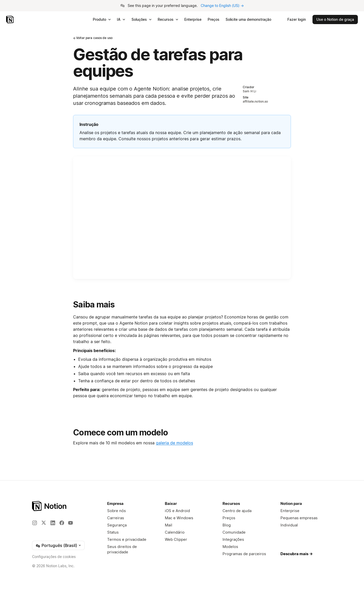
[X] (44, 523)
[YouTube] (70, 523)
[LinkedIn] (53, 523)
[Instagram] (35, 523)
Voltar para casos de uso (93, 38)
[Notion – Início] (10, 19)
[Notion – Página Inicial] (50, 506)
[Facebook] (62, 523)
